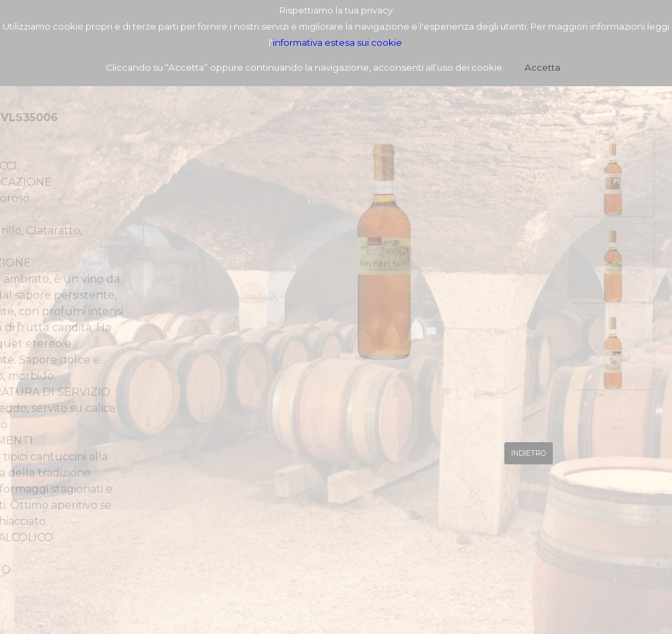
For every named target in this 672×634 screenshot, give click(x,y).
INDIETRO (529, 453)
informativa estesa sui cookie (337, 42)
